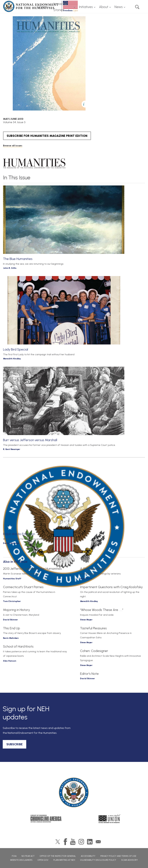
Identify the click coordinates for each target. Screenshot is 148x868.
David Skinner (10, 620)
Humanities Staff (12, 579)
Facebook (65, 842)
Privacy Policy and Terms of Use (118, 856)
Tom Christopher (12, 601)
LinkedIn (90, 842)
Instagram (81, 842)
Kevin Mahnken (11, 638)
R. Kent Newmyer (12, 449)
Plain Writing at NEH (64, 860)
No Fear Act (28, 856)
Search (137, 7)
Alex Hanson (10, 661)
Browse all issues (13, 146)
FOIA (14, 856)
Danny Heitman (11, 543)
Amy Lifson (86, 579)
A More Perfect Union (110, 819)
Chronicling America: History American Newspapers (46, 819)
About (104, 7)
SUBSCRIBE (14, 744)
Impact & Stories (60, 7)
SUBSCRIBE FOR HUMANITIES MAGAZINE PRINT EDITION (47, 136)
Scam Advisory (129, 860)
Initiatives (86, 7)
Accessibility (88, 856)
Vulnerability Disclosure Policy (98, 860)
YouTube (73, 842)
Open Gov (43, 860)
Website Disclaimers (21, 860)
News (119, 7)
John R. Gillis (10, 268)
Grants (42, 7)
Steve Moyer (86, 620)
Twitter (58, 842)
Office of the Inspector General (58, 856)
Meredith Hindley (12, 359)
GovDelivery (98, 842)
